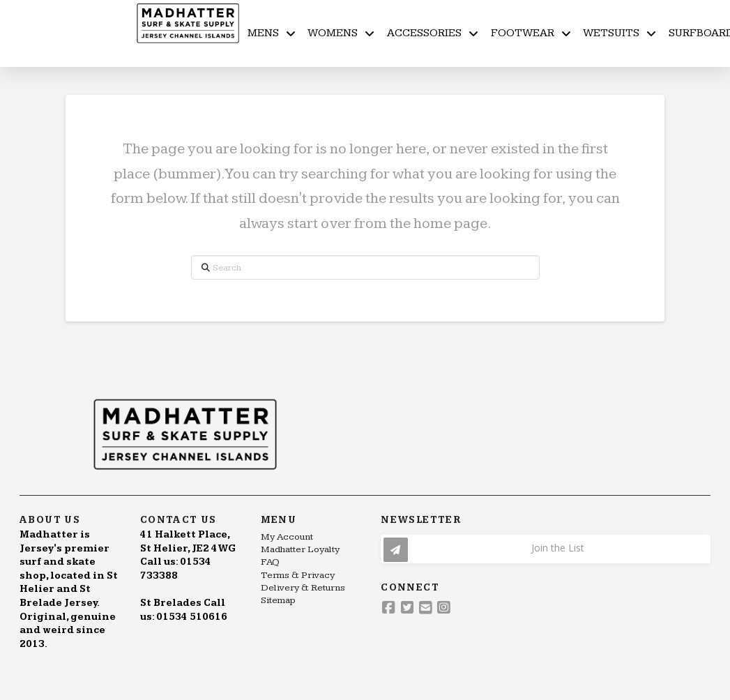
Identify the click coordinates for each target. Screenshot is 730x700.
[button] (546, 549)
